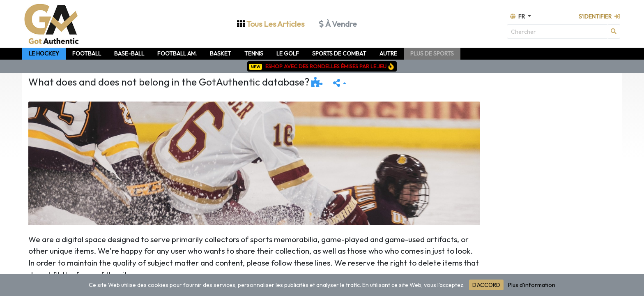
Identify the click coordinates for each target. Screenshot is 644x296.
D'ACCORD (486, 285)
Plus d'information (532, 285)
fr (518, 16)
